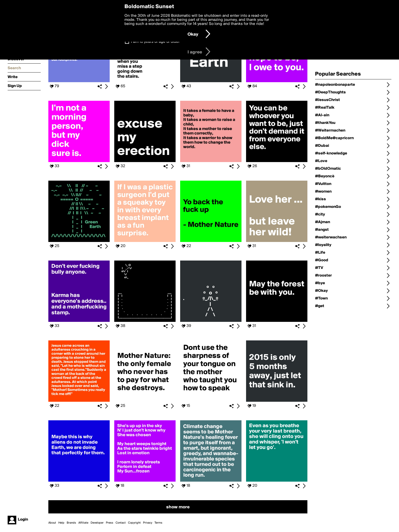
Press (110, 523)
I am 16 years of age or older (155, 42)
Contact (121, 523)
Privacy (148, 523)
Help (61, 523)
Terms (158, 523)
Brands (71, 523)
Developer (97, 523)
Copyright (134, 523)
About (52, 523)
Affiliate (83, 523)
